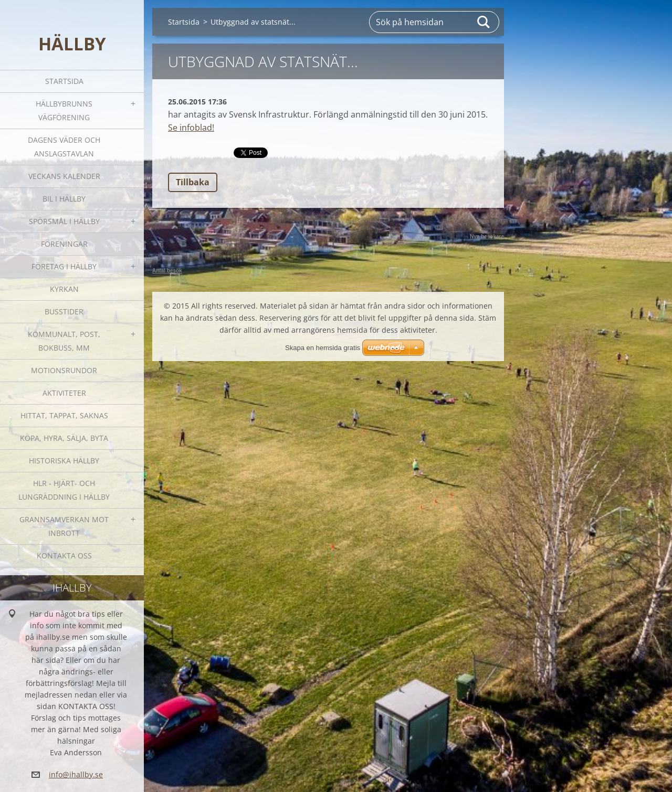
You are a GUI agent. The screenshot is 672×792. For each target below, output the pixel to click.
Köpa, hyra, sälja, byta (64, 438)
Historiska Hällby (64, 461)
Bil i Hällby (64, 199)
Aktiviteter (64, 393)
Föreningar (64, 244)
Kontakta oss (64, 556)
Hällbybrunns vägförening (64, 110)
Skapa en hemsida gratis (323, 348)
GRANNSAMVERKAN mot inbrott (64, 526)
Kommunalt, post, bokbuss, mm (64, 341)
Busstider (64, 311)
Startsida (64, 81)
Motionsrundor (64, 370)
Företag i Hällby (64, 266)
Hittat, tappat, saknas (64, 415)
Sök (484, 22)
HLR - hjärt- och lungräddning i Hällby (64, 490)
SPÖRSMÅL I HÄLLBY (64, 221)
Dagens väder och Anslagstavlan (64, 147)
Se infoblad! (191, 128)
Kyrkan (64, 289)
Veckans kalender (64, 176)
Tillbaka (193, 182)
